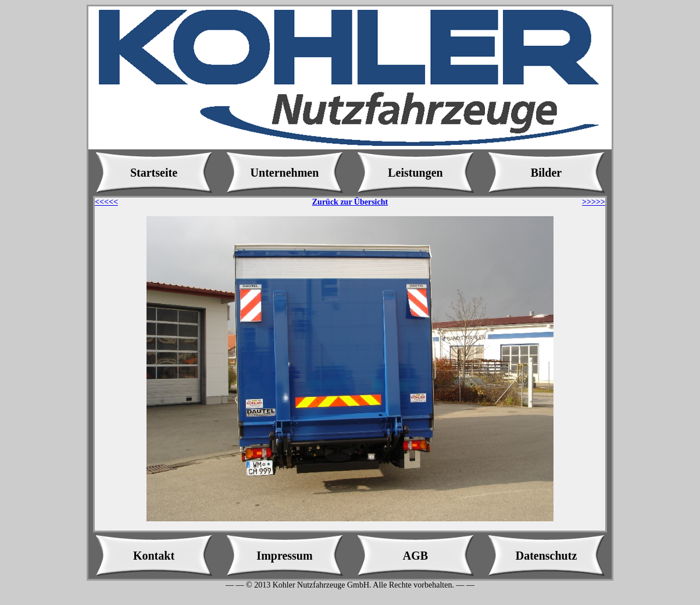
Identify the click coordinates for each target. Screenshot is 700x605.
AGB (415, 556)
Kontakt (154, 556)
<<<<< (106, 202)
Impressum (284, 556)
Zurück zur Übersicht (350, 202)
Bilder (546, 173)
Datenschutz (547, 556)
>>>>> (594, 202)
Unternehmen (285, 173)
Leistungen (415, 173)
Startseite (154, 173)
